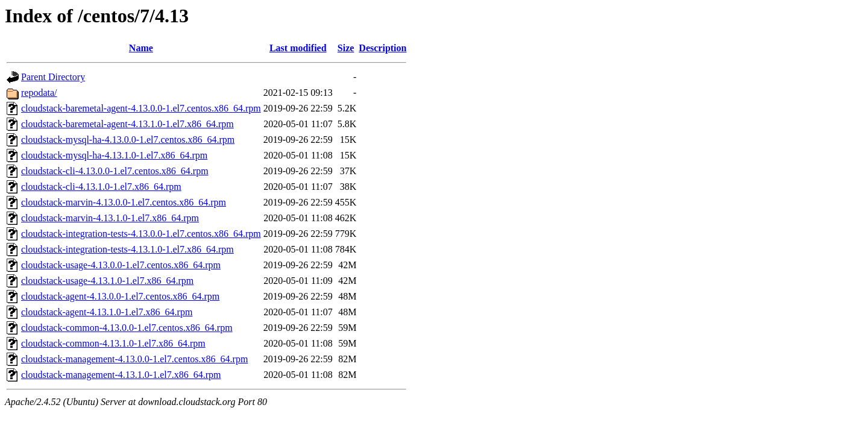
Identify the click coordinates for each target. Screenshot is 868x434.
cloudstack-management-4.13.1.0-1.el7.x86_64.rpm (121, 375)
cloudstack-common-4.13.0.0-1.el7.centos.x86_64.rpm (127, 328)
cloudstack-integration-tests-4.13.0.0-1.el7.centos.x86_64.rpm (141, 234)
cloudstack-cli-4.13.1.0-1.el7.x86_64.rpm (101, 187)
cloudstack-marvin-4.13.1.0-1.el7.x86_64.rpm (110, 218)
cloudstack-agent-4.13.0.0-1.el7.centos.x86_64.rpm (120, 296)
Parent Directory (53, 77)
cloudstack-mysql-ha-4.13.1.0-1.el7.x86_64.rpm (114, 155)
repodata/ (39, 93)
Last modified (298, 48)
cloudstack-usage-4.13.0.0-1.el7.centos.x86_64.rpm (121, 265)
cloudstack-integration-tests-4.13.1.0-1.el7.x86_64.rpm (127, 249)
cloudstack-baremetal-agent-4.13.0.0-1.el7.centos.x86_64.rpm (141, 108)
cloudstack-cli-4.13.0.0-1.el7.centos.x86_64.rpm (115, 171)
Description (382, 48)
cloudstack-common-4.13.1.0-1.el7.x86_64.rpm (113, 343)
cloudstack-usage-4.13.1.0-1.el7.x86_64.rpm (107, 281)
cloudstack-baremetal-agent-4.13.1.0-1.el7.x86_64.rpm (127, 124)
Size (346, 48)
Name (141, 48)
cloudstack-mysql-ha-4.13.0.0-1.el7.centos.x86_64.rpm (128, 140)
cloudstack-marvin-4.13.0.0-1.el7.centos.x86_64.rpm (124, 202)
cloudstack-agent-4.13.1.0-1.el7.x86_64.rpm (107, 312)
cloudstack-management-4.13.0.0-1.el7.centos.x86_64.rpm (134, 359)
